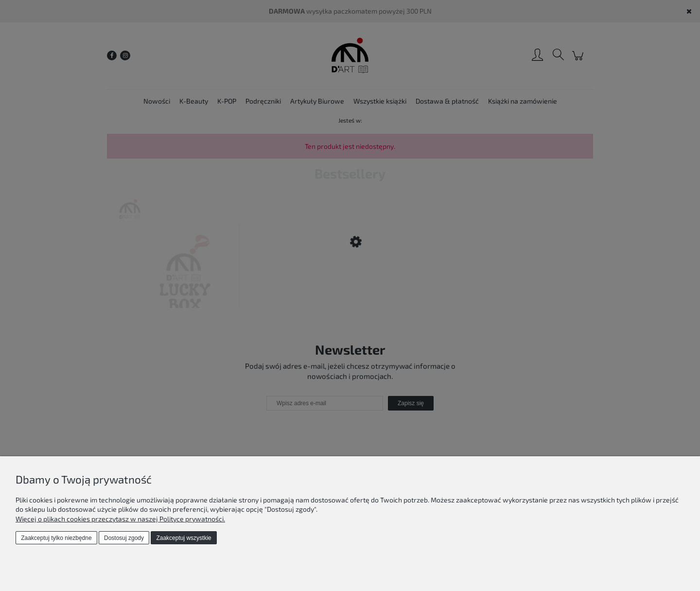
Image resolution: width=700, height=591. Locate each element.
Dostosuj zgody (124, 538)
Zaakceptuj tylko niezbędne (56, 538)
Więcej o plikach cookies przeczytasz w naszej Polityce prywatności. (120, 519)
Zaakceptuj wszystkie (184, 538)
